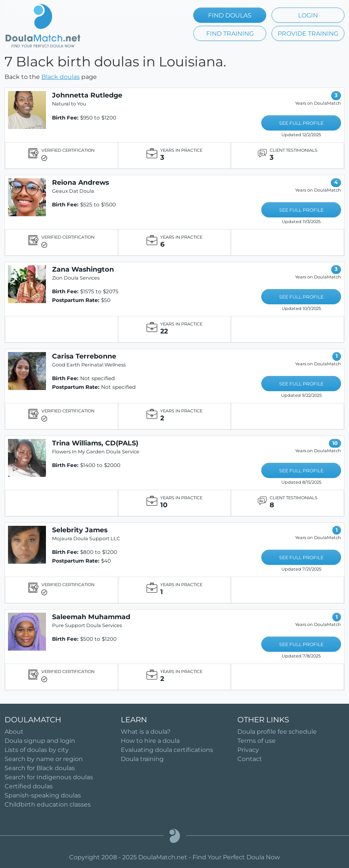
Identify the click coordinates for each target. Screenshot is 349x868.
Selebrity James (80, 530)
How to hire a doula (150, 741)
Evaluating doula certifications (167, 750)
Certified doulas (29, 786)
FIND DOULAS (230, 15)
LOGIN (308, 15)
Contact (250, 759)
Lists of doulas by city (37, 750)
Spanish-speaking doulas (43, 795)
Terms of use (257, 741)
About (14, 732)
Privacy (248, 750)
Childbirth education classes (48, 804)
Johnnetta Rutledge (87, 95)
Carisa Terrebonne (84, 356)
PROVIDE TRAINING (308, 34)
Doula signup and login (40, 741)
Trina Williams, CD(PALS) (95, 443)
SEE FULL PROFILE (301, 123)
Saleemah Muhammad (91, 617)
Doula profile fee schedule (277, 732)
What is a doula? (146, 732)
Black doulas (61, 77)
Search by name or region (44, 759)
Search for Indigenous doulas (49, 777)
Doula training (142, 759)
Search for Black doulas (40, 768)
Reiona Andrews (81, 182)
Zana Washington (83, 269)
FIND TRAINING (230, 34)
